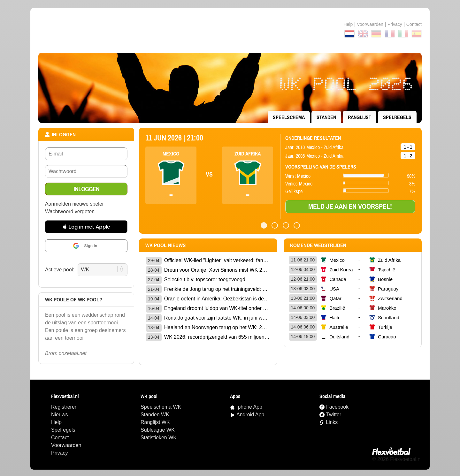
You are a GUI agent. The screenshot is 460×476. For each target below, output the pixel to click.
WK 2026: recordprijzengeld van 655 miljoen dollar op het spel (217, 337)
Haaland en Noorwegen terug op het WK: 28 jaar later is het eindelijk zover (217, 327)
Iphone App (249, 407)
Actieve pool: (60, 270)
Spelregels (397, 117)
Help (348, 24)
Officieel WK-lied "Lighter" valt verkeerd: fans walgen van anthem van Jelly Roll (217, 260)
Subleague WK (158, 430)
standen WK (155, 415)
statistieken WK (159, 438)
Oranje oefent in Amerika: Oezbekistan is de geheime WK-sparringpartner (217, 299)
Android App (250, 415)
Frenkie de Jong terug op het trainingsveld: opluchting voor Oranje (217, 289)
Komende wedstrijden (318, 245)
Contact (60, 438)
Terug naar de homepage (230, 30)
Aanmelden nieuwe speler (74, 204)
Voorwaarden (370, 24)
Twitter (334, 415)
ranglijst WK (155, 422)
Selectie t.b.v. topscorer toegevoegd (205, 280)
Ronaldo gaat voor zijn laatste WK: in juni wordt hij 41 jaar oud (217, 318)
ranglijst (360, 117)
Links (332, 422)
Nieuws (59, 415)
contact (414, 24)
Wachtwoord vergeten (70, 212)
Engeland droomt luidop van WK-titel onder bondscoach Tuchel (217, 308)
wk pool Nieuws (165, 245)
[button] (86, 227)
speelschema (289, 117)
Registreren (64, 407)
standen (326, 117)
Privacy (395, 24)
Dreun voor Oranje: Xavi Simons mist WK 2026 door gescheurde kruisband (217, 270)
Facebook (337, 407)
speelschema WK (161, 407)
